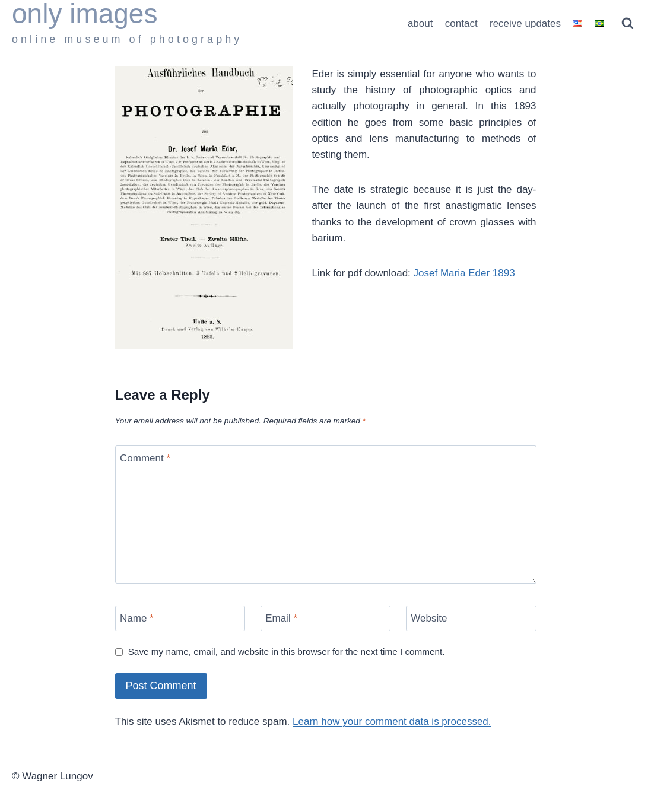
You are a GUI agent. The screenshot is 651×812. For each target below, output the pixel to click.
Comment (145, 458)
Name (137, 618)
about (420, 23)
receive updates (525, 23)
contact (461, 23)
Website (429, 618)
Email (281, 618)
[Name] (180, 618)
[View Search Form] (628, 23)
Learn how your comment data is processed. (392, 722)
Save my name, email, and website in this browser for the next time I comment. (287, 652)
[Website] (471, 618)
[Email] (326, 618)
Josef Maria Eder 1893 (463, 273)
